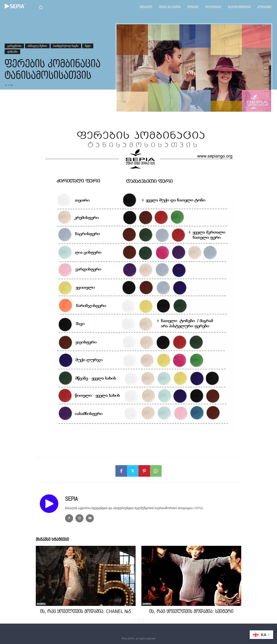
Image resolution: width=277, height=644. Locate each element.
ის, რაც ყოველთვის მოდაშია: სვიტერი (191, 612)
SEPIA (71, 499)
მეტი (88, 46)
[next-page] (141, 621)
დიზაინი (12, 52)
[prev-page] (135, 621)
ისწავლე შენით (37, 46)
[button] (41, 7)
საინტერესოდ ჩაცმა (66, 46)
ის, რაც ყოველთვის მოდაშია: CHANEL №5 (86, 612)
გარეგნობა (14, 46)
